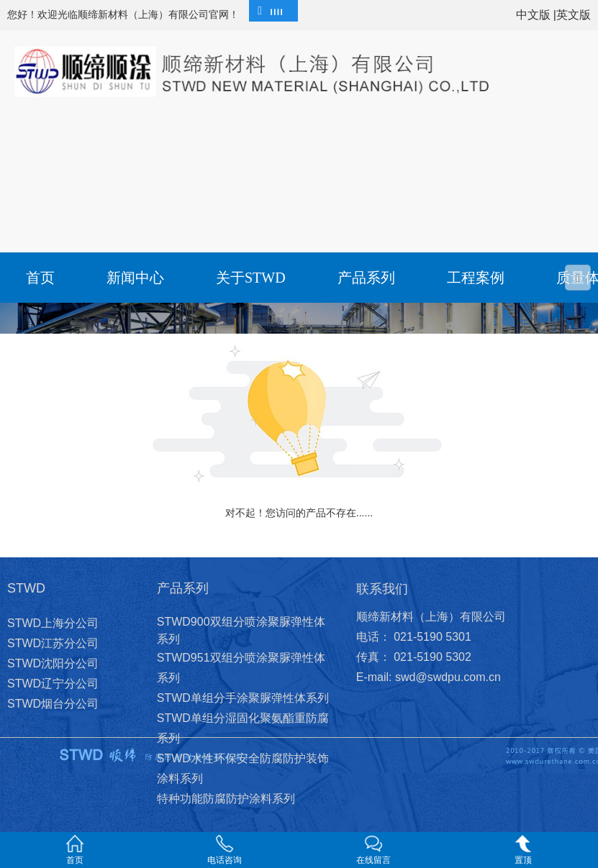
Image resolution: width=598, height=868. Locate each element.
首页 (40, 278)
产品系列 (366, 278)
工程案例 (476, 278)
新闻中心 (135, 278)
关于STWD (251, 278)
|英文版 (572, 15)
